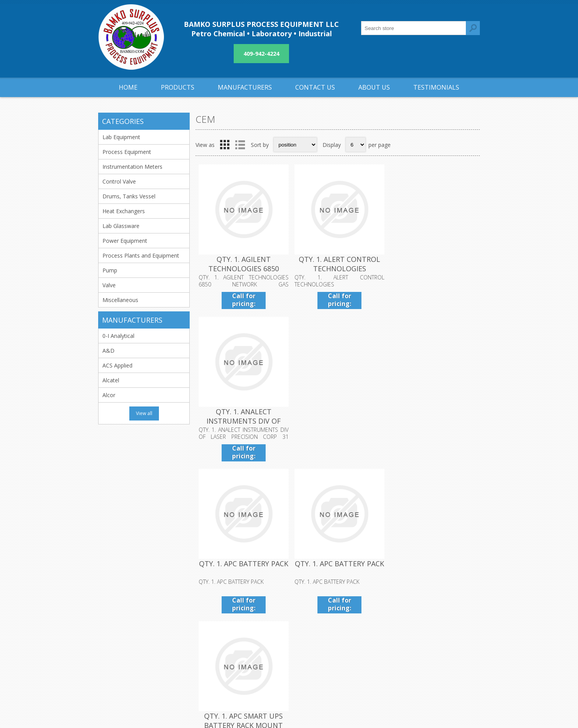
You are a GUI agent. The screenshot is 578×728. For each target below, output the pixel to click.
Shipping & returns (254, 622)
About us (242, 648)
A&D (108, 351)
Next (455, 478)
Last (472, 478)
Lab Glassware (121, 226)
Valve (109, 285)
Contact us (371, 622)
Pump (110, 270)
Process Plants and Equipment (141, 255)
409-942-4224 (261, 54)
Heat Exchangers (124, 211)
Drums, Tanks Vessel (129, 196)
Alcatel (111, 380)
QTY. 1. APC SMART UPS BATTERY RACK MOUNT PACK (432, 419)
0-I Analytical (118, 336)
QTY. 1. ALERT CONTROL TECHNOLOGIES (337, 263)
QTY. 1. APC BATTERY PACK (243, 410)
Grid (225, 145)
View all (144, 413)
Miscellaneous (120, 300)
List (240, 145)
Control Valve (119, 181)
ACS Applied (117, 365)
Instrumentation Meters (132, 167)
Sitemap (367, 635)
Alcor (109, 395)
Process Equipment (127, 152)
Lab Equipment (121, 137)
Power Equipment (125, 241)
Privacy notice (248, 635)
